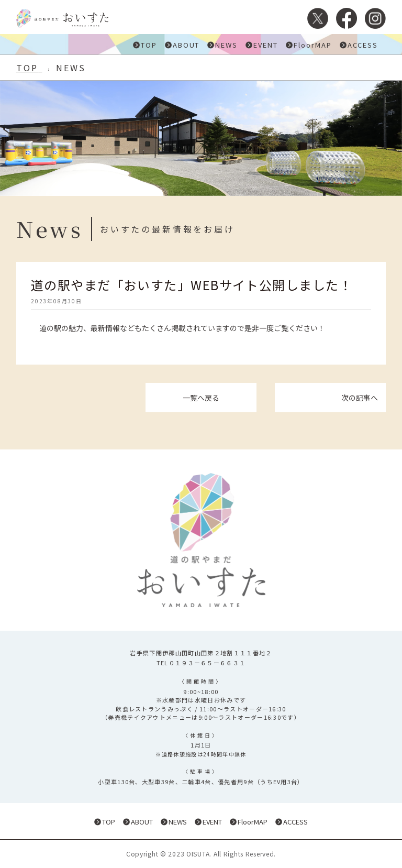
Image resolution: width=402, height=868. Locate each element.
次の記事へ (360, 398)
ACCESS (363, 45)
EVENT (266, 45)
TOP (149, 45)
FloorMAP (313, 45)
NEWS (226, 45)
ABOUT (186, 45)
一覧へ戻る (201, 398)
